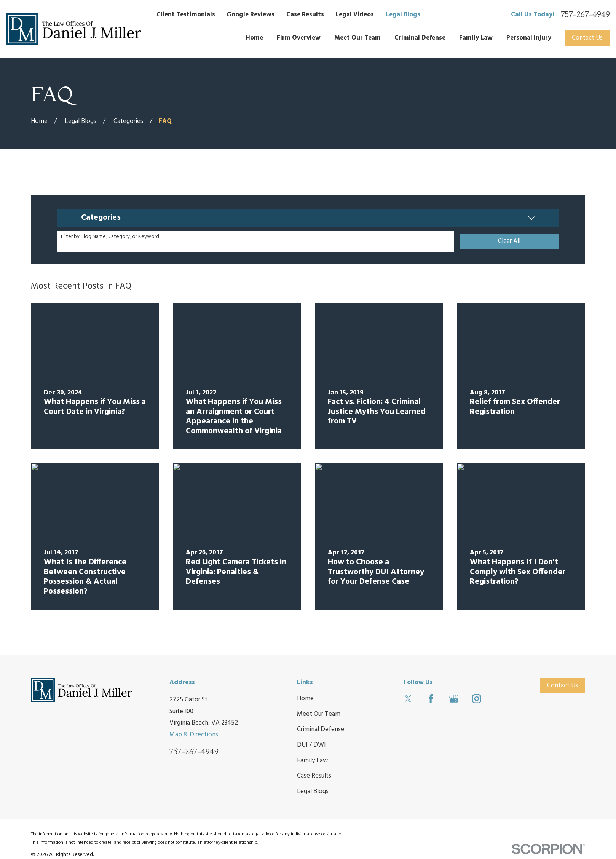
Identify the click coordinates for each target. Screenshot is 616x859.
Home (305, 699)
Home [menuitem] (254, 38)
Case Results (305, 15)
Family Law (312, 761)
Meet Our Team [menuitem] (357, 38)
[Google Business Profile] (454, 699)
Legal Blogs (403, 15)
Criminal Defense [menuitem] (420, 38)
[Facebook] (431, 699)
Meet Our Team (319, 714)
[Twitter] (408, 699)
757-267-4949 (585, 15)
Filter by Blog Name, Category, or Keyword (110, 237)
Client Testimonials (186, 15)
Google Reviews (251, 15)
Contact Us (587, 38)
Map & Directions (194, 735)
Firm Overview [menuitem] (299, 38)
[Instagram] (477, 699)
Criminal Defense (321, 729)
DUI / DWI (311, 745)
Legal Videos (355, 15)
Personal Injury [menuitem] (529, 38)
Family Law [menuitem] (476, 38)
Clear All (509, 241)
